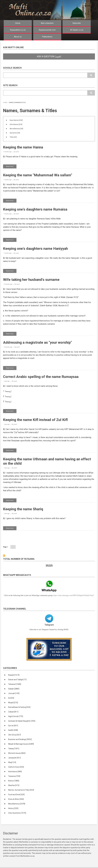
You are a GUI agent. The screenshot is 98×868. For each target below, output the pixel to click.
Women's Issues (17, 753)
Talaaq (14, 749)
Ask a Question (47, 23)
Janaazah (14, 758)
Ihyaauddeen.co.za (18, 30)
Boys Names (16, 120)
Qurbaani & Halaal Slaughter (22, 721)
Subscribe (77, 23)
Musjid (13, 703)
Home (18, 23)
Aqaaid (14, 675)
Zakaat (13, 712)
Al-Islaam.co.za (77, 30)
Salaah (14, 689)
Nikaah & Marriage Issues (21, 744)
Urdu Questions (17, 813)
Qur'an (13, 726)
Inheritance (15, 772)
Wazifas (14, 785)
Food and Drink (16, 795)
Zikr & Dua (14, 735)
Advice (14, 781)
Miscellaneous (16, 129)
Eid (11, 698)
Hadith (13, 730)
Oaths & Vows (16, 767)
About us (18, 37)
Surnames (15, 133)
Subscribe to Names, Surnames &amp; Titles (4, 556)
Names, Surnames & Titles (21, 790)
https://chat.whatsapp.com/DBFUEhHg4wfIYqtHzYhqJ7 (74, 595)
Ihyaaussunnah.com (47, 30)
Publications (47, 37)
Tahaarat (15, 684)
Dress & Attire (16, 799)
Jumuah (14, 693)
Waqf (12, 762)
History (13, 808)
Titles (13, 137)
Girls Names (16, 124)
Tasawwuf (14, 776)
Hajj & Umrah (16, 716)
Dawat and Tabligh (17, 680)
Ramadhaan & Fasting (19, 707)
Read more (11, 167)
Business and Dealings (20, 739)
